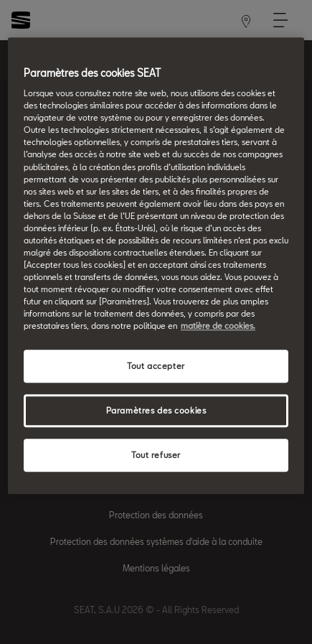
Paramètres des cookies (156, 411)
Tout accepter (156, 367)
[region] (156, 266)
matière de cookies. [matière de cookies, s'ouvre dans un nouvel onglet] (218, 326)
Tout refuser (156, 455)
